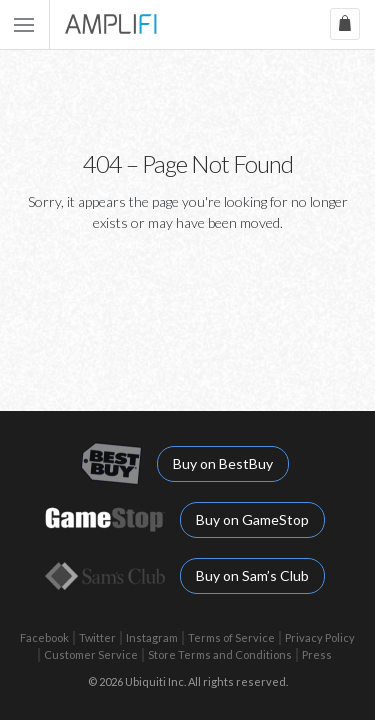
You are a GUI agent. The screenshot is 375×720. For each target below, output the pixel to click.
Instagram (152, 637)
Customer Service (91, 654)
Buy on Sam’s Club (252, 575)
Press (317, 654)
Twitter (97, 637)
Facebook (44, 637)
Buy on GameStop (252, 519)
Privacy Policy (320, 637)
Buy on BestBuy (223, 463)
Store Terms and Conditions (220, 654)
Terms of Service (231, 637)
